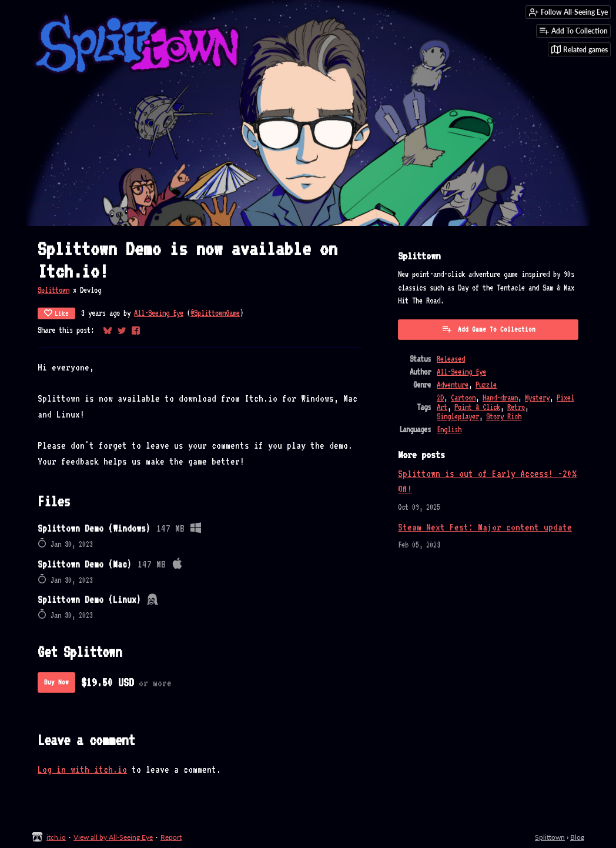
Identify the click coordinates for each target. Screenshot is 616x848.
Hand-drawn (500, 398)
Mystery (537, 398)
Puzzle (486, 385)
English (449, 429)
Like (56, 313)
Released (451, 359)
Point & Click (477, 407)
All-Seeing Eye (159, 313)
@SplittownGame (215, 313)
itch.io (56, 837)
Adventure (453, 385)
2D (440, 398)
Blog (577, 837)
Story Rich (504, 416)
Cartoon (463, 398)
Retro (516, 407)
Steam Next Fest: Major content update (485, 527)
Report (171, 837)
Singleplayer (458, 416)
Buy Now (56, 682)
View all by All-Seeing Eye (113, 837)
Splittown (53, 290)
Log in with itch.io (82, 769)
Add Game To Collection (488, 329)
